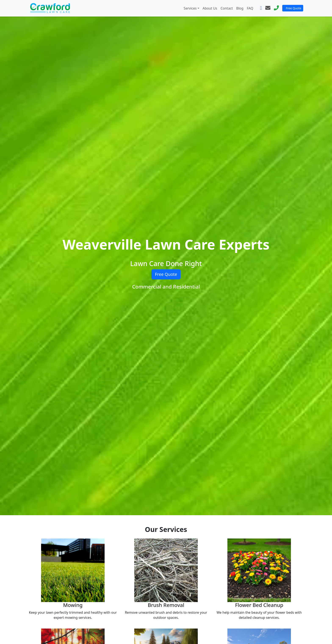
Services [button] (190, 8)
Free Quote (294, 8)
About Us (210, 8)
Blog (240, 8)
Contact (227, 8)
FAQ (250, 8)
